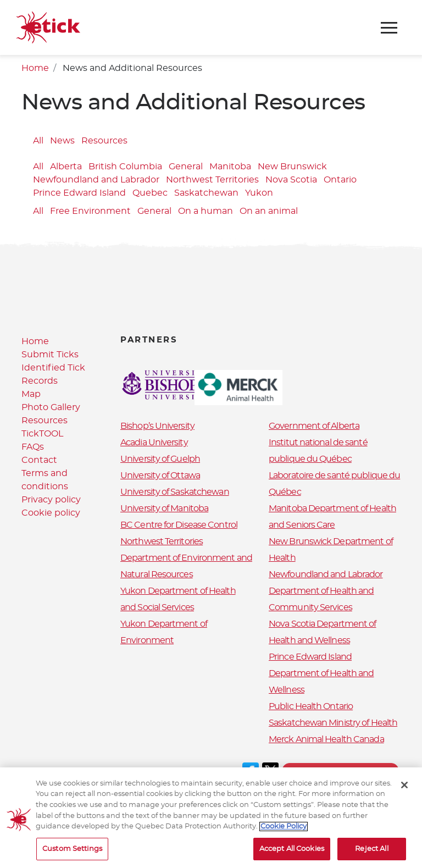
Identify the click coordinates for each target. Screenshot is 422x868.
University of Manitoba (164, 508)
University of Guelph (160, 459)
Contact (39, 460)
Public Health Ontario (311, 706)
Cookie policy (51, 513)
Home (35, 68)
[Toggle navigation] (389, 28)
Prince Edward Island (79, 193)
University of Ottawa (160, 476)
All (38, 141)
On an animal (269, 211)
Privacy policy (51, 500)
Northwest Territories (212, 180)
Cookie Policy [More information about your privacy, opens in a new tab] (284, 835)
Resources (104, 141)
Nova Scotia (291, 180)
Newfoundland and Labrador (96, 180)
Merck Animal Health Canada (326, 739)
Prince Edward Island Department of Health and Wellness (321, 673)
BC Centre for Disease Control (179, 525)
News (62, 141)
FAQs (33, 447)
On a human (206, 211)
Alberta (66, 167)
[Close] (404, 793)
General (186, 167)
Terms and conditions (340, 770)
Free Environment (90, 211)
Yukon (259, 193)
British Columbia (125, 167)
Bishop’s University (157, 426)
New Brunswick (292, 167)
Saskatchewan (206, 193)
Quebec (150, 193)
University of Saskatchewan (175, 492)
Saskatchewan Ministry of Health (333, 723)
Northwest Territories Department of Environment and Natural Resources (186, 558)
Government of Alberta (314, 426)
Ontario (340, 180)
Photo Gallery (51, 407)
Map (31, 394)
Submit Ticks (50, 355)
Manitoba (230, 167)
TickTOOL (42, 434)
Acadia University (154, 443)
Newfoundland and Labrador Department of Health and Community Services (326, 591)
